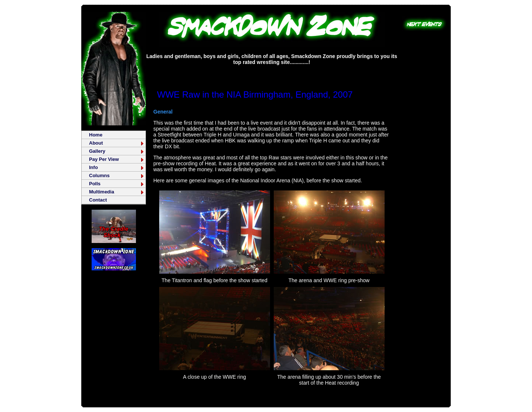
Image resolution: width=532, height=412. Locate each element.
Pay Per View (117, 159)
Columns (117, 175)
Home (96, 135)
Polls (117, 184)
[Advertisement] (272, 72)
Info (117, 167)
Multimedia (117, 192)
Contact (98, 200)
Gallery (117, 151)
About (117, 143)
